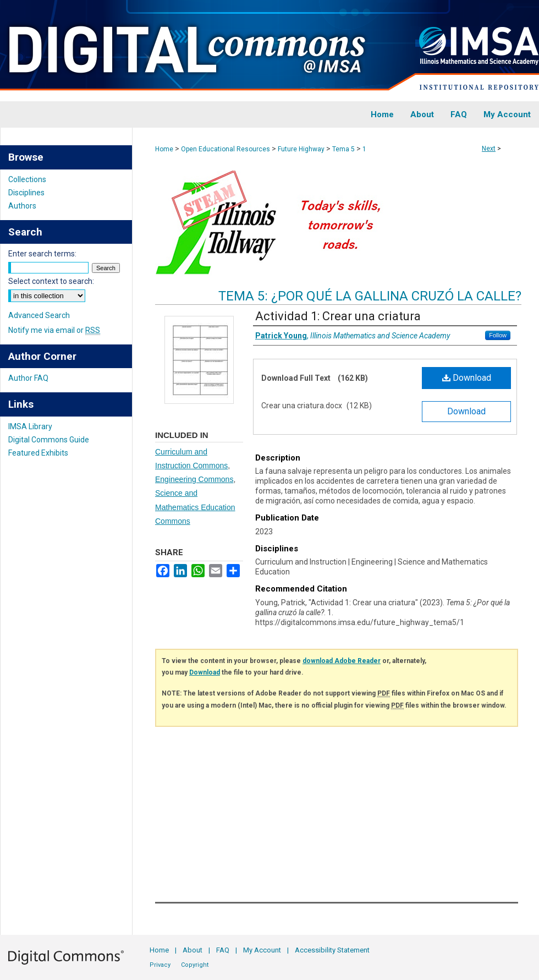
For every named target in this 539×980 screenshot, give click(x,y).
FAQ (223, 950)
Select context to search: (51, 281)
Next (489, 149)
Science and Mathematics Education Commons (195, 507)
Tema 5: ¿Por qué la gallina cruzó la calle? (370, 296)
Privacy (160, 965)
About (193, 950)
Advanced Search (39, 315)
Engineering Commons (194, 479)
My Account (262, 950)
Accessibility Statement (332, 950)
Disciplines (26, 193)
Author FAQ (28, 378)
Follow (498, 335)
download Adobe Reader (342, 661)
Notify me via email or (54, 330)
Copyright (195, 965)
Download (467, 378)
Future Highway (301, 149)
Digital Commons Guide (49, 440)
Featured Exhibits (38, 453)
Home (164, 149)
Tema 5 (343, 149)
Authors (22, 206)
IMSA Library (30, 426)
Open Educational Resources (226, 149)
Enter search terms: (42, 254)
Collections (27, 179)
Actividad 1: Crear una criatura (338, 316)
